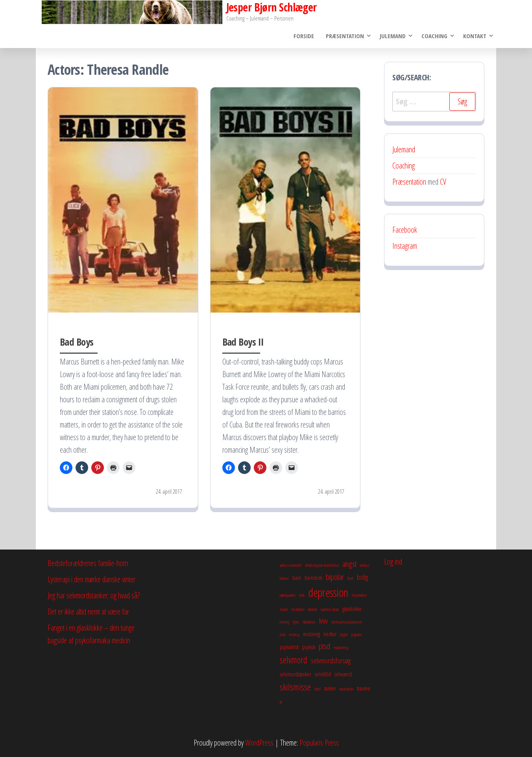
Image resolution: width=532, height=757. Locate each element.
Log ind (393, 562)
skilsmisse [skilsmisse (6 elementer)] (295, 687)
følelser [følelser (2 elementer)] (312, 610)
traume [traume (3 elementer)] (364, 689)
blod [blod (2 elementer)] (350, 579)
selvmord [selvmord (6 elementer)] (294, 660)
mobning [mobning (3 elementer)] (311, 634)
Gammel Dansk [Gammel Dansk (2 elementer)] (330, 610)
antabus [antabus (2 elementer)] (365, 566)
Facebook (405, 230)
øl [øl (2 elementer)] (281, 702)
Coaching (434, 36)
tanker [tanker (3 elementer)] (330, 689)
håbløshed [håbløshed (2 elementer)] (309, 622)
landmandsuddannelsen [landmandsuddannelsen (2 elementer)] (347, 622)
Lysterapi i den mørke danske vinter (91, 580)
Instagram (405, 246)
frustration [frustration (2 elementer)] (298, 610)
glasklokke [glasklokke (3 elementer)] (352, 609)
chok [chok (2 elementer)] (302, 596)
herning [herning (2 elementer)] (284, 622)
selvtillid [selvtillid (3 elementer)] (323, 674)
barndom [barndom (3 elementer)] (313, 578)
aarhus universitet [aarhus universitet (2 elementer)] (291, 566)
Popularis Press (319, 743)
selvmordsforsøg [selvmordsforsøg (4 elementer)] (331, 661)
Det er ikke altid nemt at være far (88, 612)
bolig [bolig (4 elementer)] (362, 577)
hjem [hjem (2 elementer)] (296, 622)
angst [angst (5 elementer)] (349, 564)
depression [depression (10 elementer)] (328, 593)
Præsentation (345, 36)
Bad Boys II (243, 342)
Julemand (393, 36)
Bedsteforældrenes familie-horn (88, 564)
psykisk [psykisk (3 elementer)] (309, 647)
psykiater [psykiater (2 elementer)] (357, 635)
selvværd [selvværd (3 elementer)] (343, 674)
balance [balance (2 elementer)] (284, 579)
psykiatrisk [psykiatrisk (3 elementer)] (289, 647)
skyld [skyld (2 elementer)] (318, 689)
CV (443, 182)
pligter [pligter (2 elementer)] (344, 635)
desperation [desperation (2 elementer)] (359, 596)
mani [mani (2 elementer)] (283, 635)
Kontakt (475, 36)
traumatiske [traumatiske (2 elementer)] (346, 689)
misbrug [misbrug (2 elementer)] (294, 635)
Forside (304, 36)
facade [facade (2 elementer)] (284, 610)
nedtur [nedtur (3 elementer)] (330, 634)
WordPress (259, 743)
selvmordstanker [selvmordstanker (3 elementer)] (296, 674)
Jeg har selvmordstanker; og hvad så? (94, 596)
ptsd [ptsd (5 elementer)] (324, 646)
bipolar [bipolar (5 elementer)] (335, 577)
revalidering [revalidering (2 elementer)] (341, 648)
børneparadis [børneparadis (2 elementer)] (288, 596)
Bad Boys (77, 342)
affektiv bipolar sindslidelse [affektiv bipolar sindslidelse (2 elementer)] (322, 566)
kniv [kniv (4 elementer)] (323, 621)
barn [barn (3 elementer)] (297, 578)
